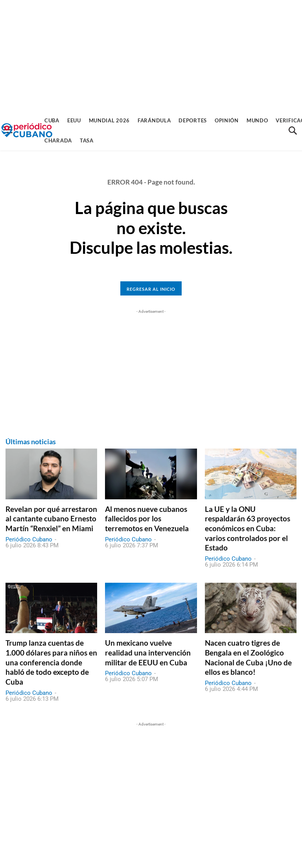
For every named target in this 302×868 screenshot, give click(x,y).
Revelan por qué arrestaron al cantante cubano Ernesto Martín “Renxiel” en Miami (51, 519)
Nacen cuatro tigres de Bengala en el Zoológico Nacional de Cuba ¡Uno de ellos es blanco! (248, 657)
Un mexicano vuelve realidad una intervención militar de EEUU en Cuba (148, 652)
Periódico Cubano (29, 539)
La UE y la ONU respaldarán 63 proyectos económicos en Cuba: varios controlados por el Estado (248, 528)
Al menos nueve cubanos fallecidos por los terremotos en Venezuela (147, 519)
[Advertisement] (151, 55)
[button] (293, 131)
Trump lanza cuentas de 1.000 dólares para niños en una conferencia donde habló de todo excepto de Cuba (51, 662)
